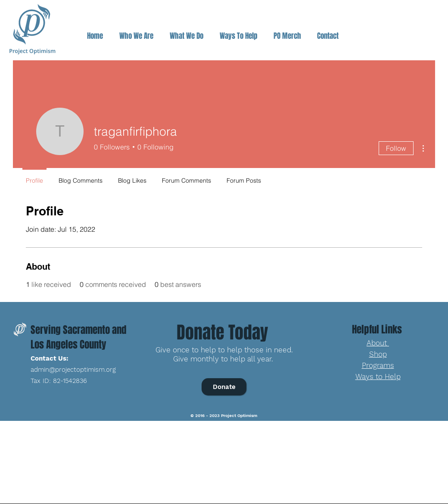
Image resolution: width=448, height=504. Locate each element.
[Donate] (224, 387)
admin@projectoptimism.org (73, 370)
